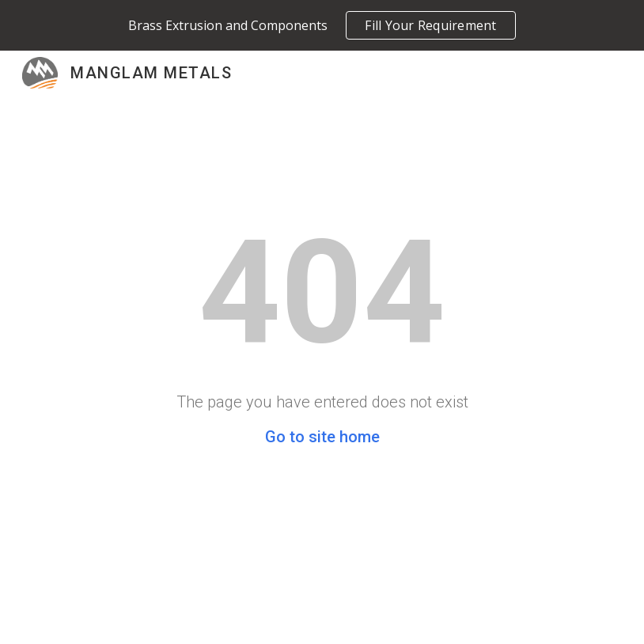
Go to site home (322, 437)
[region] (322, 25)
